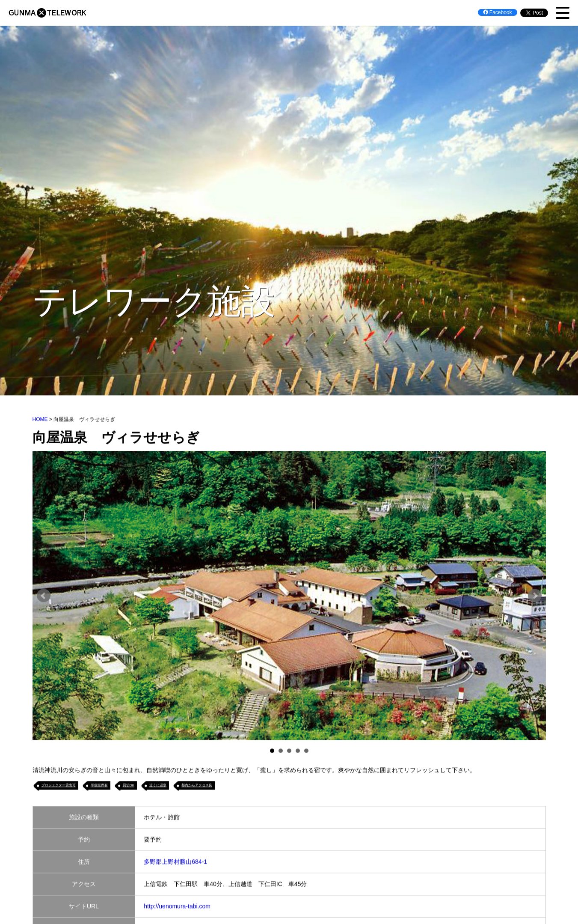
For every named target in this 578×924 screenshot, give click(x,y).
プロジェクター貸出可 (59, 786)
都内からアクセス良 (197, 786)
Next (535, 597)
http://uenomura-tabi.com (177, 907)
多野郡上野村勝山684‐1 (175, 863)
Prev (44, 597)
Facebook (498, 12)
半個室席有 (99, 786)
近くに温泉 (158, 786)
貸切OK (129, 786)
